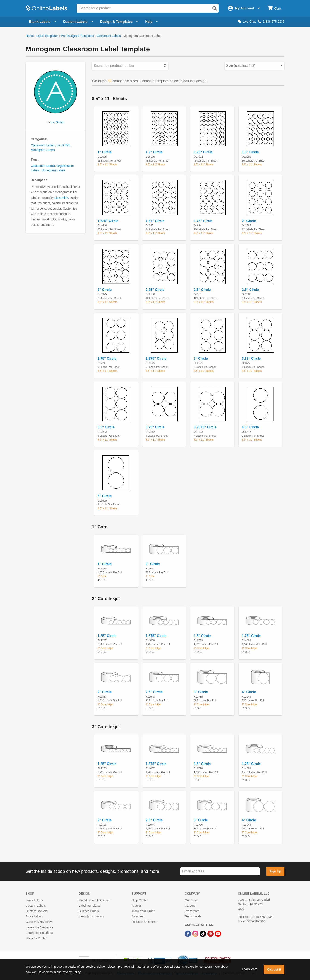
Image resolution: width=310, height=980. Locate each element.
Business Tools (89, 911)
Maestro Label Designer (95, 900)
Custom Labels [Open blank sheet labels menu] (78, 22)
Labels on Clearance (39, 927)
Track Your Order (143, 911)
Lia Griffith (58, 122)
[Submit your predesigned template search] (165, 66)
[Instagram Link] (196, 934)
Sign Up (275, 871)
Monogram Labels (43, 150)
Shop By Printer (36, 938)
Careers (190, 906)
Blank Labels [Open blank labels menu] (43, 22)
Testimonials (193, 916)
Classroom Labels (108, 36)
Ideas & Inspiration (91, 916)
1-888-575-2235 (271, 22)
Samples (138, 916)
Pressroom (192, 911)
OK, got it (274, 969)
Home (30, 36)
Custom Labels (36, 906)
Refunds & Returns (144, 922)
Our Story (191, 900)
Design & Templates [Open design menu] (119, 22)
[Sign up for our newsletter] (220, 871)
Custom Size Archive (40, 922)
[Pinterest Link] (211, 934)
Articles (137, 906)
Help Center (140, 900)
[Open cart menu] (274, 8)
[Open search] (215, 8)
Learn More (250, 969)
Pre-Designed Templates (77, 36)
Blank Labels (34, 900)
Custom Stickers (37, 911)
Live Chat (247, 22)
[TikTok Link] (203, 934)
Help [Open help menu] (152, 22)
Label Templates (47, 36)
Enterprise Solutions (39, 933)
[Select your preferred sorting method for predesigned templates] (254, 66)
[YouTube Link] (218, 934)
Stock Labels (34, 916)
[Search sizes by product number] (130, 66)
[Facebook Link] (188, 934)
